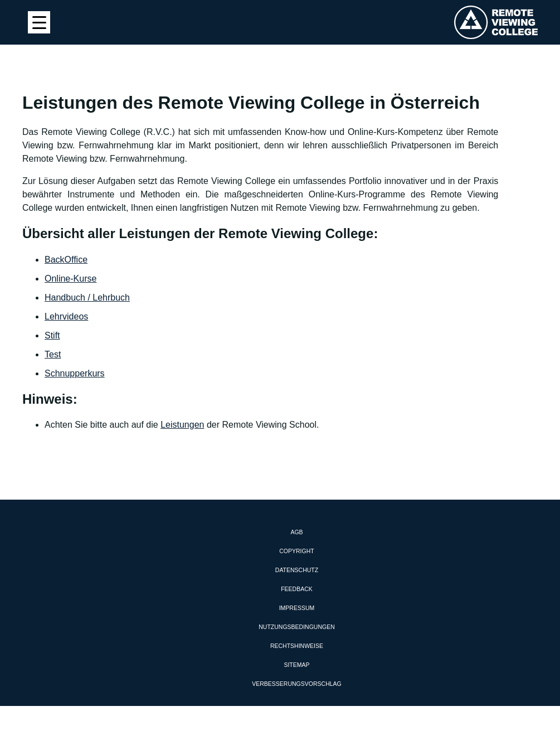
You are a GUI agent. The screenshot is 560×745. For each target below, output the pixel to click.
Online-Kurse (70, 279)
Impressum (297, 608)
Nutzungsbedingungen (297, 627)
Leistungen (182, 425)
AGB (296, 532)
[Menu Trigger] (39, 22)
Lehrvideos (66, 316)
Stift (52, 335)
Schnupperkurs (75, 373)
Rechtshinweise (297, 646)
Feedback (297, 589)
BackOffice (66, 260)
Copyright (296, 551)
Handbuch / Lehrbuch (87, 297)
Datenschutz (297, 570)
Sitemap (296, 665)
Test (53, 354)
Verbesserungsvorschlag (296, 684)
